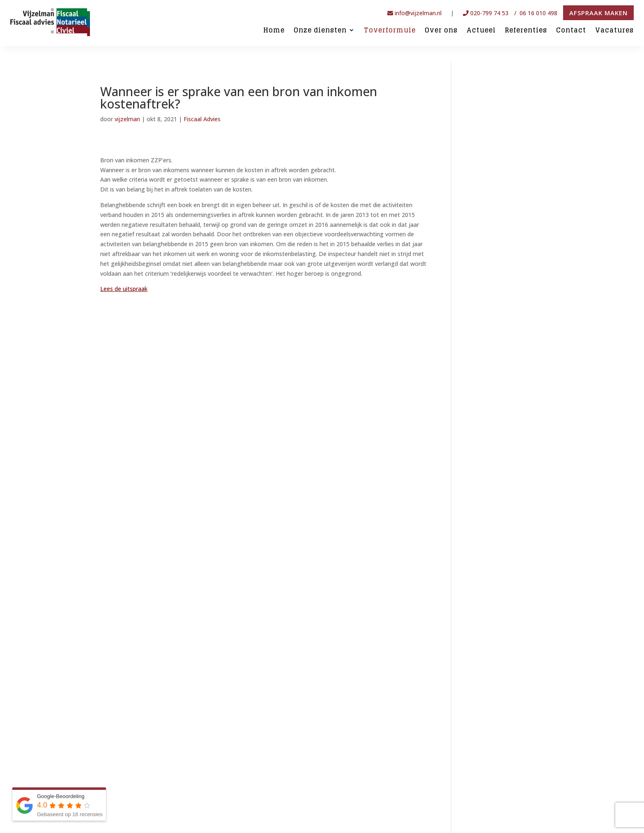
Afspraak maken (598, 13)
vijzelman (127, 119)
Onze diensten (320, 31)
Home (274, 31)
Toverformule (390, 31)
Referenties (526, 31)
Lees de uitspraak (124, 289)
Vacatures (614, 31)
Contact (571, 31)
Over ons (441, 31)
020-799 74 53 (486, 13)
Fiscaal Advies (202, 119)
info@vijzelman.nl (414, 13)
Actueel (481, 31)
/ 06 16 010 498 (537, 13)
